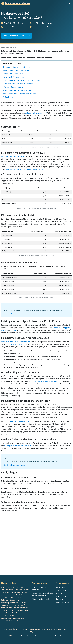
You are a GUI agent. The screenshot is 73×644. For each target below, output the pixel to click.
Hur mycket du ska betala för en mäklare (16, 394)
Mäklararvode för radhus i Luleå (14, 77)
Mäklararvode (61, 587)
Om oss (30, 636)
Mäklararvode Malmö (63, 602)
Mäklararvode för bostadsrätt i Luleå (16, 70)
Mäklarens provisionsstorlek (16, 396)
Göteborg (5, 382)
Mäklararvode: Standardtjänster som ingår (18, 90)
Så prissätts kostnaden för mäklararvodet (18, 84)
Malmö (14, 382)
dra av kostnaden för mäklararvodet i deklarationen (25, 221)
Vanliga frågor (8, 97)
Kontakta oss (40, 636)
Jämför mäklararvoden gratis (15, 366)
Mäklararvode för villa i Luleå (13, 74)
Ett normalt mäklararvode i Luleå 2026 (16, 67)
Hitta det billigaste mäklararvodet (15, 87)
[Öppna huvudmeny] (70, 3)
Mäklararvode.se (19, 636)
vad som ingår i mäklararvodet (36, 113)
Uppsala (67, 380)
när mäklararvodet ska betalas (19, 474)
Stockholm (57, 380)
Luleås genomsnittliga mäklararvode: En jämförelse (21, 80)
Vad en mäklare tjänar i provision (13, 209)
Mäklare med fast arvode (41, 599)
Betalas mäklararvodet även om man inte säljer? (20, 94)
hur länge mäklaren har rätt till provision (18, 498)
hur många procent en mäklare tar (47, 433)
